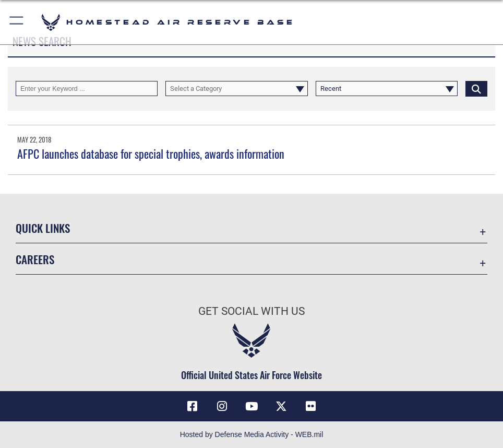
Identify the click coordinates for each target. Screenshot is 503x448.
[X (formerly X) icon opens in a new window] (281, 406)
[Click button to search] (476, 89)
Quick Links (43, 228)
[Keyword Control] (87, 89)
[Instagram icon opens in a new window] (222, 406)
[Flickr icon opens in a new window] (311, 406)
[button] (17, 22)
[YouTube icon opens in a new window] (252, 406)
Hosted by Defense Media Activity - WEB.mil (252, 434)
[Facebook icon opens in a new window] (192, 406)
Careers (35, 259)
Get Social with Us (252, 311)
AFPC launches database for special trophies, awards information (151, 154)
